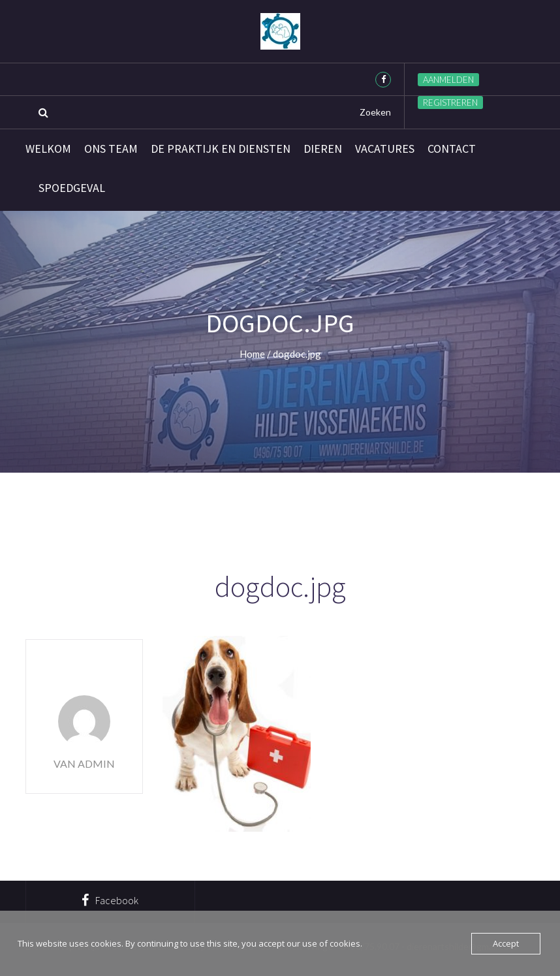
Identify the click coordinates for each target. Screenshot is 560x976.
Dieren (323, 149)
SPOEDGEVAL (72, 188)
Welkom (48, 149)
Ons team (111, 149)
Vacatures (385, 149)
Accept (506, 943)
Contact (452, 149)
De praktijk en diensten (221, 149)
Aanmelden (448, 80)
